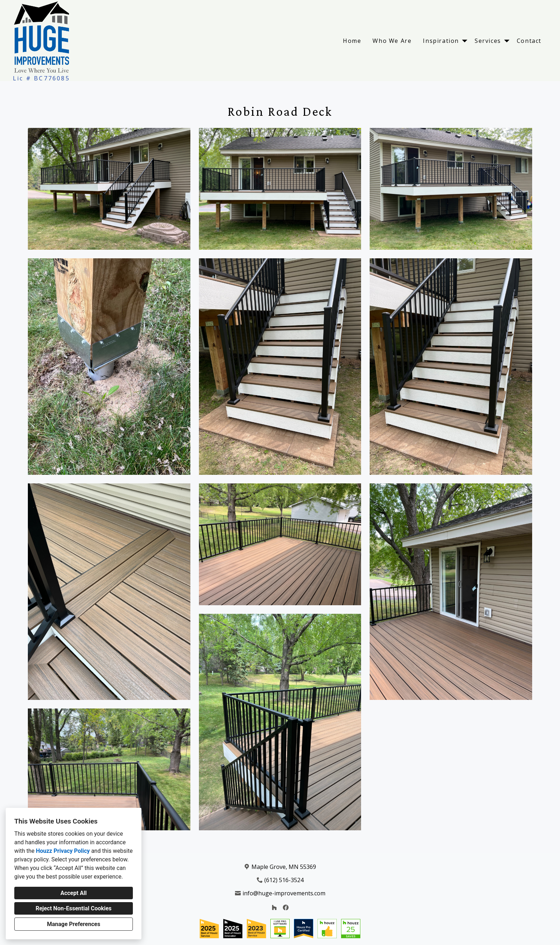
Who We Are (392, 41)
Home (352, 41)
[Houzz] (274, 907)
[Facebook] (286, 907)
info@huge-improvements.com (284, 893)
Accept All (74, 893)
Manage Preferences (73, 924)
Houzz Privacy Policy (63, 851)
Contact (529, 41)
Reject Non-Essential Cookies (74, 908)
